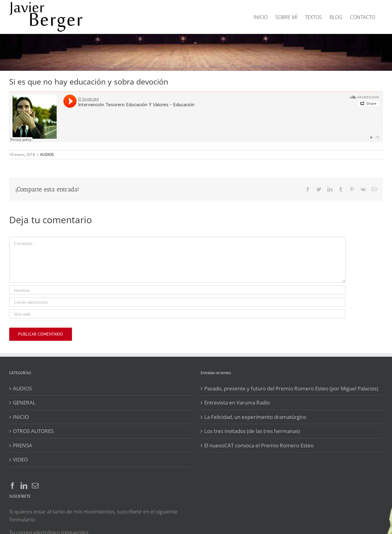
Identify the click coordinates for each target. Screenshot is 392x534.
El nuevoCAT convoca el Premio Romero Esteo (259, 445)
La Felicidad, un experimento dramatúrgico (255, 417)
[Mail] (35, 486)
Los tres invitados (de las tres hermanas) (252, 431)
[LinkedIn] (24, 486)
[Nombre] (177, 290)
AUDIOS (47, 154)
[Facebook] (13, 486)
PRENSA (23, 445)
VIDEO (20, 459)
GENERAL (24, 402)
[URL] (177, 314)
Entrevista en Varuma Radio (237, 402)
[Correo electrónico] (177, 302)
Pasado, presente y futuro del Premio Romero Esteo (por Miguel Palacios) (291, 388)
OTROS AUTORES (33, 431)
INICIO (21, 417)
